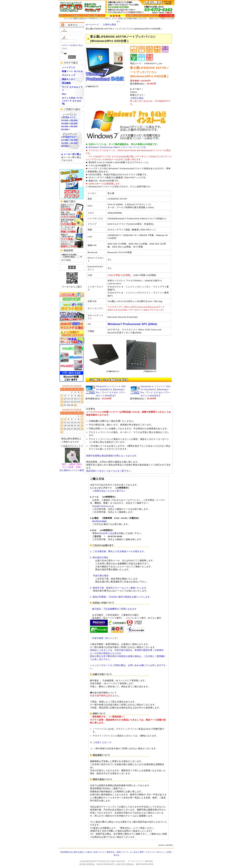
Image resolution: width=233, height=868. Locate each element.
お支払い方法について (95, 852)
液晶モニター (69, 79)
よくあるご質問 (137, 852)
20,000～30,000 (69, 120)
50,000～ (66, 129)
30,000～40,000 (69, 124)
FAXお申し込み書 (108, 533)
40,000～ (66, 146)
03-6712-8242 (99, 521)
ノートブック (69, 68)
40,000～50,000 (69, 126)
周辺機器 (66, 83)
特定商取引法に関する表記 (72, 852)
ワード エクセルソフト (72, 89)
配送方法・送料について (117, 852)
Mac (64, 94)
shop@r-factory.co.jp (103, 506)
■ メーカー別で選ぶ (71, 154)
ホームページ (92, 25)
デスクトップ (69, 75)
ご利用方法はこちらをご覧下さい (109, 491)
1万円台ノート (69, 117)
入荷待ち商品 (110, 25)
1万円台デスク (69, 137)
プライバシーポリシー (155, 852)
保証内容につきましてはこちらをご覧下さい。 (110, 471)
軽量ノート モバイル (72, 71)
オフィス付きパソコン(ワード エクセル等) (72, 101)
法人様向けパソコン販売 (72, 470)
